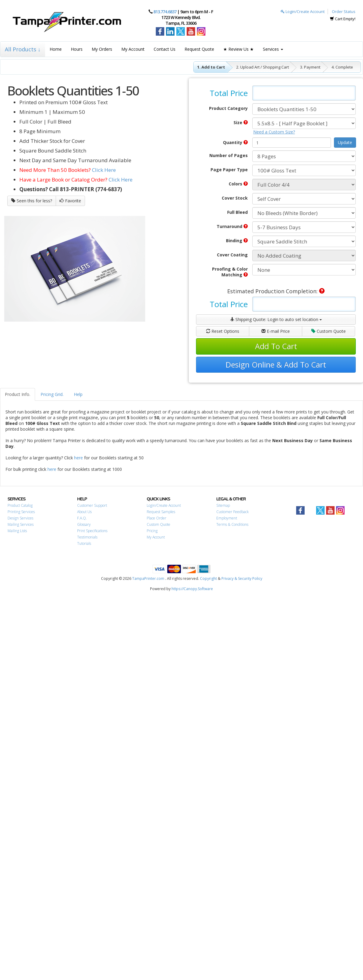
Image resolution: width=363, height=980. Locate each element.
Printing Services (21, 512)
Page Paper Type (229, 170)
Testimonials (87, 537)
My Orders (102, 49)
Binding (237, 241)
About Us (84, 512)
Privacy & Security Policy (242, 578)
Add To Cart (276, 346)
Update (345, 142)
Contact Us (165, 49)
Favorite (70, 201)
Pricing (152, 531)
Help (78, 394)
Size (241, 122)
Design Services (20, 518)
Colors (238, 184)
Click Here (104, 170)
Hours (77, 49)
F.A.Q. (82, 518)
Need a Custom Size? (274, 132)
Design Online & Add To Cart (276, 365)
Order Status (344, 11)
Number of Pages (229, 155)
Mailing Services (21, 524)
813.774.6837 (165, 12)
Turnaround (232, 226)
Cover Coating (232, 255)
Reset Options (223, 331)
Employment (227, 518)
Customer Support (92, 505)
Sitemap (223, 505)
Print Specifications (92, 531)
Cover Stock (235, 198)
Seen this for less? (32, 201)
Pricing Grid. (52, 394)
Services (273, 49)
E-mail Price (276, 331)
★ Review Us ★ (239, 49)
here (78, 458)
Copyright (208, 578)
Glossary (84, 524)
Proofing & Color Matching (230, 272)
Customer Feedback (232, 512)
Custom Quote (329, 331)
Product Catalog (20, 505)
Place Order (157, 518)
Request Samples (161, 512)
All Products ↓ (23, 49)
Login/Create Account (303, 11)
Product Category (228, 108)
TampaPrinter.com (148, 578)
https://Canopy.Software (192, 589)
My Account (133, 49)
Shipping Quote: (276, 319)
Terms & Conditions (232, 524)
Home (56, 49)
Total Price (229, 93)
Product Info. (18, 394)
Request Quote (199, 49)
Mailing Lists (17, 531)
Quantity (235, 142)
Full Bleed (237, 212)
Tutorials (84, 543)
